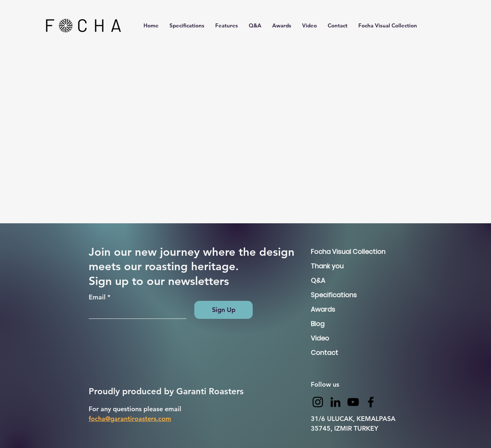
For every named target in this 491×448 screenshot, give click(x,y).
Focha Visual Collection (336, 252)
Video (320, 338)
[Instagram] (318, 402)
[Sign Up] (224, 310)
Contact (324, 353)
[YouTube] (353, 402)
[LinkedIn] (335, 402)
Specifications (334, 295)
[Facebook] (371, 402)
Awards (323, 309)
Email (97, 297)
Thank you (327, 266)
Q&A (318, 280)
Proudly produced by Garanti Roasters (167, 391)
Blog (318, 324)
